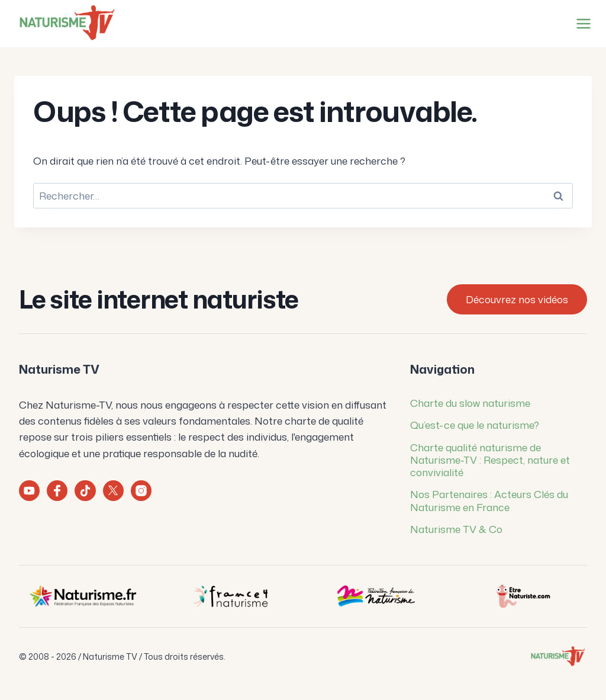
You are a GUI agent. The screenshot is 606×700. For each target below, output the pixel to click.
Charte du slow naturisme (470, 403)
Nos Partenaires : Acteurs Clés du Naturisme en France (489, 500)
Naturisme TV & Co (456, 529)
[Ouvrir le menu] (581, 23)
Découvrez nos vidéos (517, 299)
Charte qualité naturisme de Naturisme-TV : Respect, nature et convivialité (490, 460)
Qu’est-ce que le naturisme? (475, 425)
